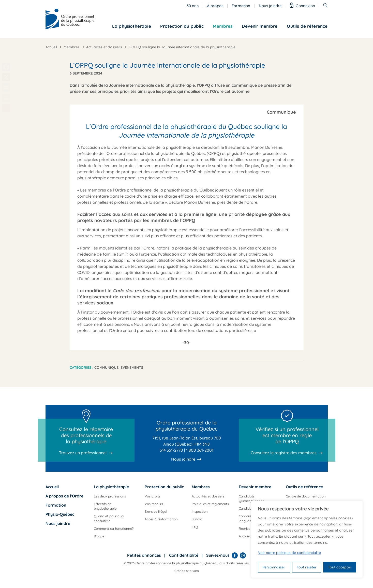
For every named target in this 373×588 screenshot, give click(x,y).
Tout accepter (340, 567)
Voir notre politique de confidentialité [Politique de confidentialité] (289, 553)
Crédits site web (187, 571)
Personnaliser (274, 567)
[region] (307, 539)
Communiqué (106, 367)
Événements (132, 367)
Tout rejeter (307, 567)
